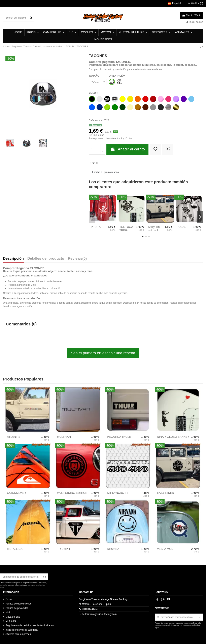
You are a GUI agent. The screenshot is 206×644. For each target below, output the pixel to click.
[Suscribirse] (44, 577)
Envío (9, 599)
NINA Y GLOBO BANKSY (173, 437)
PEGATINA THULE (119, 437)
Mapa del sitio (13, 617)
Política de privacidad (17, 608)
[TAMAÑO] (98, 82)
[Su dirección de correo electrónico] (21, 577)
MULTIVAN (64, 437)
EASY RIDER (166, 493)
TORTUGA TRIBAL (126, 229)
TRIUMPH (64, 549)
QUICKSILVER (16, 493)
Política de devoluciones (18, 604)
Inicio (8, 612)
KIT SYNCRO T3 (118, 493)
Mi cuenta (11, 621)
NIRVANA (113, 549)
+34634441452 (90, 609)
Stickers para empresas (18, 634)
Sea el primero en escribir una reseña (103, 353)
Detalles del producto (46, 259)
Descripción (13, 259)
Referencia (95, 120)
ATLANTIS (14, 437)
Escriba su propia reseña (106, 172)
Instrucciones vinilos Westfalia (22, 630)
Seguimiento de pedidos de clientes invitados (30, 625)
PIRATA (96, 227)
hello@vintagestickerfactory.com (99, 614)
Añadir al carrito (127, 149)
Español (176, 3)
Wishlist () (195, 3)
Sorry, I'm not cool (154, 229)
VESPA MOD (165, 549)
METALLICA (15, 549)
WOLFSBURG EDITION (72, 493)
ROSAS (181, 227)
